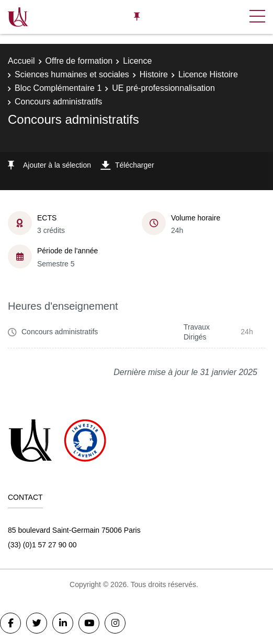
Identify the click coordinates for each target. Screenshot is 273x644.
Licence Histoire (208, 74)
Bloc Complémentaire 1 (58, 88)
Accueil (21, 61)
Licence (137, 61)
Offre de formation (79, 61)
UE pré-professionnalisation (163, 88)
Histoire (154, 74)
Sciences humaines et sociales (72, 74)
